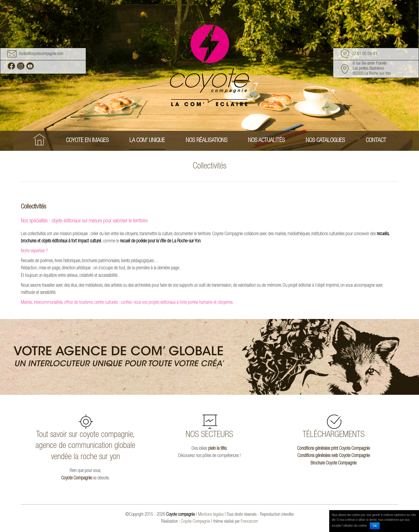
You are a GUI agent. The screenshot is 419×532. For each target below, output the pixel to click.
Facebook (11, 66)
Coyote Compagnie (77, 478)
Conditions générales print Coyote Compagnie (333, 449)
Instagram (21, 66)
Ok (375, 526)
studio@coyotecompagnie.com (41, 54)
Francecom (249, 522)
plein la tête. (218, 449)
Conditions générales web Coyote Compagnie (334, 456)
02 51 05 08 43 (364, 54)
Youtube (30, 66)
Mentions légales (211, 515)
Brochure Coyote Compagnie (333, 463)
